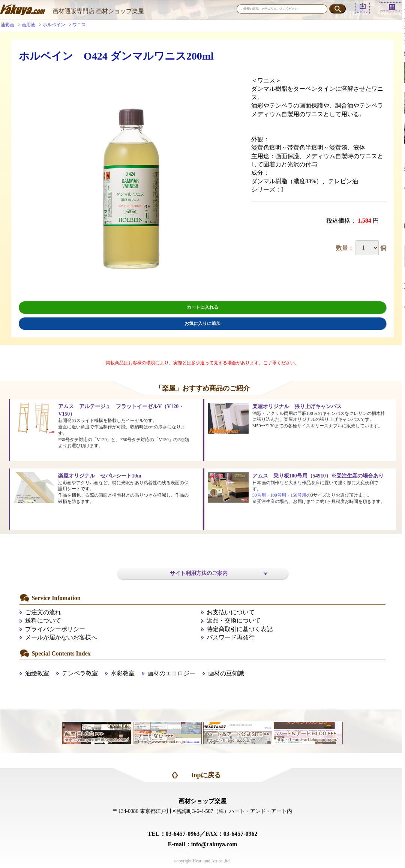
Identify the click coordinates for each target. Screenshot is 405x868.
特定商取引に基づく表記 (240, 629)
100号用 (278, 495)
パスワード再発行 (231, 637)
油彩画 (7, 25)
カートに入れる (202, 307)
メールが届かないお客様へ (61, 637)
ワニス (79, 25)
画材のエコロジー (171, 673)
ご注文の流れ (43, 612)
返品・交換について (234, 620)
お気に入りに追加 (202, 323)
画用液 (28, 25)
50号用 (259, 495)
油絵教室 (37, 673)
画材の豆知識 (226, 673)
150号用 (298, 495)
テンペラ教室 (80, 673)
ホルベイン (54, 25)
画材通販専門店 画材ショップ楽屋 (98, 11)
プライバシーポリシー (55, 629)
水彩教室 (123, 673)
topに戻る (206, 775)
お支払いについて (231, 612)
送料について (43, 620)
